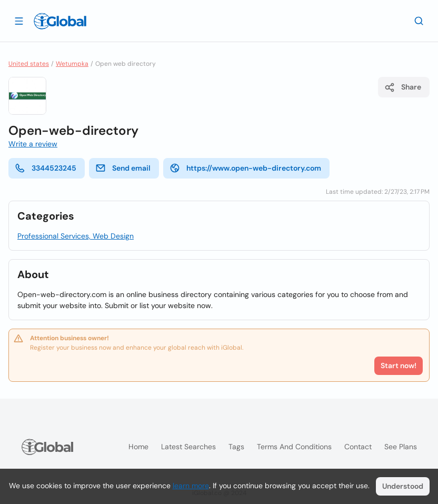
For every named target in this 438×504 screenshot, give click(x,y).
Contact (358, 447)
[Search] (419, 21)
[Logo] (60, 21)
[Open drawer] (19, 21)
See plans (401, 447)
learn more (191, 486)
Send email (123, 168)
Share (403, 87)
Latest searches (188, 447)
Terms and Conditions (294, 447)
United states (29, 64)
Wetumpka (72, 64)
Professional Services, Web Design (76, 236)
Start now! (399, 365)
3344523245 (46, 168)
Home (138, 447)
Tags (236, 447)
